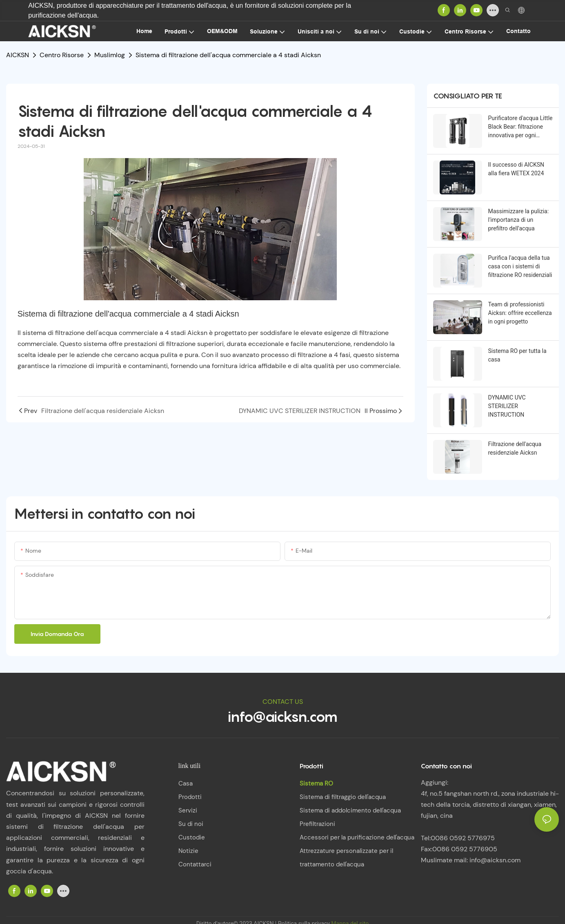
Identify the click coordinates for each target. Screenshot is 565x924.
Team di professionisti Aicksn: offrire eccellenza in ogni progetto (520, 313)
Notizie (188, 851)
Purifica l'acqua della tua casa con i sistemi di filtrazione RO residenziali (520, 266)
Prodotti (190, 797)
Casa (186, 783)
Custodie (192, 837)
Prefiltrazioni (317, 824)
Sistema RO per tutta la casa (517, 355)
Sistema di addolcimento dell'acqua (350, 810)
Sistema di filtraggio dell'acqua (343, 797)
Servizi (188, 810)
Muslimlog (110, 55)
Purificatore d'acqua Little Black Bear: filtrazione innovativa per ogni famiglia (521, 127)
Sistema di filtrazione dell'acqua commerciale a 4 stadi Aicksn (228, 55)
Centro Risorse (62, 55)
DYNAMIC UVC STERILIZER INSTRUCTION (507, 406)
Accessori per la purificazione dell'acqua (357, 837)
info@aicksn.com (283, 716)
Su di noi (191, 824)
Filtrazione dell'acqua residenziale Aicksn (515, 448)
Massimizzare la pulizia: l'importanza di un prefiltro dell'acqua (519, 220)
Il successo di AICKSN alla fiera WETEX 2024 (516, 169)
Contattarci (195, 864)
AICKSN (18, 55)
